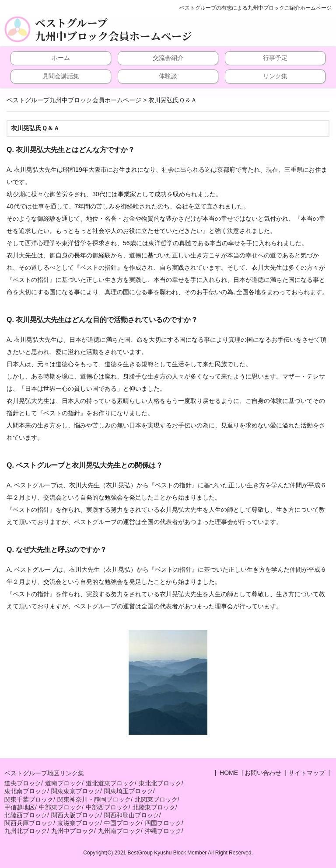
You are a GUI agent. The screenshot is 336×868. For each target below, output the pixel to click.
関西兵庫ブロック (29, 823)
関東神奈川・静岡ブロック (94, 799)
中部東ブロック (60, 807)
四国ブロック (163, 823)
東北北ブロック (160, 783)
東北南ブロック (26, 791)
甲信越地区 (20, 807)
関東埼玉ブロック (129, 791)
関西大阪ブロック (76, 815)
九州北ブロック (26, 831)
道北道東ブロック (110, 783)
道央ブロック (23, 783)
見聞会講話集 (61, 76)
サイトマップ (307, 773)
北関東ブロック (156, 799)
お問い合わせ (263, 773)
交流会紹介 (168, 58)
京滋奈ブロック (79, 823)
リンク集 (275, 76)
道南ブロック (63, 783)
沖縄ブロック (163, 831)
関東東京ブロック (76, 791)
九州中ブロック (73, 831)
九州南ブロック (119, 831)
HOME (228, 773)
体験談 (168, 76)
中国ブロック (122, 823)
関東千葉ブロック (29, 799)
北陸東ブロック (154, 807)
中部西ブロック (107, 807)
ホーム (61, 58)
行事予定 (275, 58)
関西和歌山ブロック (132, 815)
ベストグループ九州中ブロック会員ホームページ (114, 29)
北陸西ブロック (26, 815)
